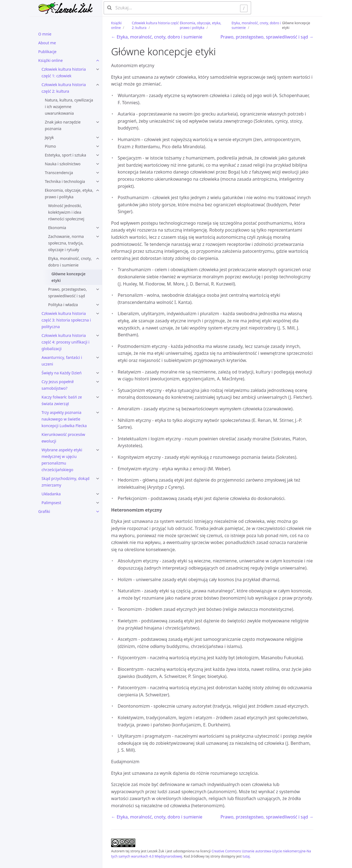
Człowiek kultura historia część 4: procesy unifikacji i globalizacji (65, 342)
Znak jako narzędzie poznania (63, 125)
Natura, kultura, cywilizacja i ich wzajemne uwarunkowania (69, 107)
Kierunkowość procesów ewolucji (63, 438)
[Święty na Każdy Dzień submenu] (98, 373)
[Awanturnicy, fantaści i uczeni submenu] (98, 358)
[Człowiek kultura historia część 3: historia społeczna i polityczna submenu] (98, 314)
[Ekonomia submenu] (98, 228)
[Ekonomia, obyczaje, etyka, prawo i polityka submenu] (98, 190)
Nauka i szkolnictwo (63, 164)
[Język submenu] (98, 138)
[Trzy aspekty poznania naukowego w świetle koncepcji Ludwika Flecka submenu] (98, 413)
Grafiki (44, 511)
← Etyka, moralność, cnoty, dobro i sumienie (157, 37)
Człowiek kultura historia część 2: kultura (64, 88)
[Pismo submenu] (98, 146)
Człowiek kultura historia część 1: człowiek (64, 72)
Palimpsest (51, 503)
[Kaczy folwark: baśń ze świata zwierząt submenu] (98, 397)
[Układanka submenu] (98, 494)
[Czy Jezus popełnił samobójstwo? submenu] (98, 382)
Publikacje (47, 52)
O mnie (45, 34)
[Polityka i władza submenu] (98, 305)
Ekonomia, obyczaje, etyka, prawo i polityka (69, 193)
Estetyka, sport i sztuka (65, 155)
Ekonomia (57, 228)
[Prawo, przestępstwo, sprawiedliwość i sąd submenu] (98, 289)
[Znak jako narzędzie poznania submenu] (98, 122)
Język (49, 137)
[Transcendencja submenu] (98, 173)
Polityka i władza (63, 305)
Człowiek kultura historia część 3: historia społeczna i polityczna (66, 320)
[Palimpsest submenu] (98, 503)
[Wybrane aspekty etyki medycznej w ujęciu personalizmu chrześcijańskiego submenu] (98, 450)
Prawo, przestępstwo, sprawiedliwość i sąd (68, 292)
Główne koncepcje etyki (68, 277)
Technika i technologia (65, 181)
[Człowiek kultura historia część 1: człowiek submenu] (98, 69)
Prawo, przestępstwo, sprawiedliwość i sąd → (267, 37)
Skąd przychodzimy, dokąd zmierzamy (65, 482)
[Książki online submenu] (98, 61)
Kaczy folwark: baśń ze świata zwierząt (62, 400)
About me (47, 43)
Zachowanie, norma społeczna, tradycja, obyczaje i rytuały (66, 243)
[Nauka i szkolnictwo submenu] (98, 164)
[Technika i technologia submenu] (98, 182)
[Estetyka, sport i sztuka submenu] (98, 155)
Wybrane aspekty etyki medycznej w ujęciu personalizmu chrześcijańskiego (62, 460)
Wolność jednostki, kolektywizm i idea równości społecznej (66, 212)
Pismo (50, 146)
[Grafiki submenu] (98, 512)
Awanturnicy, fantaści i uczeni (62, 361)
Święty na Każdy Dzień (62, 373)
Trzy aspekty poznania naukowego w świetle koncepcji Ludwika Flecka (64, 419)
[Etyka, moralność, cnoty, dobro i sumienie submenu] (98, 259)
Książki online (50, 60)
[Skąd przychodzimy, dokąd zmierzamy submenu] (98, 479)
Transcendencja (59, 173)
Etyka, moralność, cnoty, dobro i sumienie (70, 262)
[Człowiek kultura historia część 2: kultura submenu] (98, 85)
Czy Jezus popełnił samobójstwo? (57, 385)
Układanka (51, 494)
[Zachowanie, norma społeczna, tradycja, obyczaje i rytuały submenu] (98, 237)
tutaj (246, 856)
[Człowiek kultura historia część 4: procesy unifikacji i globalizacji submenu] (98, 336)
